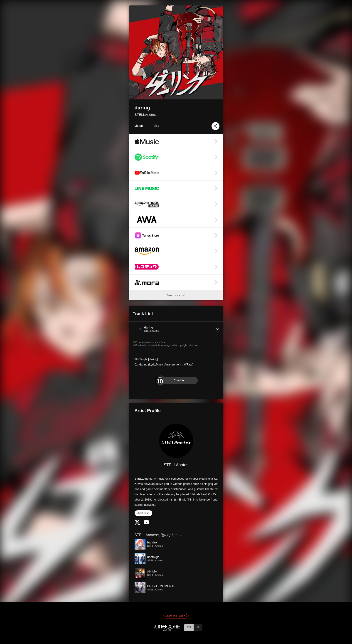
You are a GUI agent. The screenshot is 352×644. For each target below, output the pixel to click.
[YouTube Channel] (146, 523)
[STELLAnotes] (176, 441)
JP (198, 627)
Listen (139, 126)
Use (157, 126)
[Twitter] (137, 524)
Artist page (143, 513)
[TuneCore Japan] (167, 629)
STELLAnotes (145, 115)
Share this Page (176, 616)
